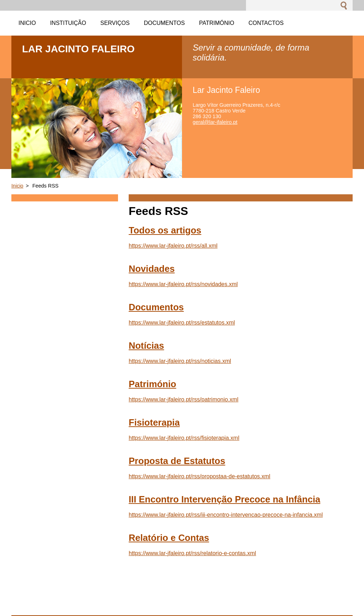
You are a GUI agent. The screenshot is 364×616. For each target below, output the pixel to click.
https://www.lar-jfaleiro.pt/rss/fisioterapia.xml (184, 438)
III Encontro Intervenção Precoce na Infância (224, 499)
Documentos (156, 307)
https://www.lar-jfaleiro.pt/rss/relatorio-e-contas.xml (192, 553)
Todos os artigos (165, 230)
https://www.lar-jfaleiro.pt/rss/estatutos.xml (182, 323)
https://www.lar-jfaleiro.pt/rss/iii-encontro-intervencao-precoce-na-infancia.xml (226, 515)
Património (152, 384)
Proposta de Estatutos (177, 461)
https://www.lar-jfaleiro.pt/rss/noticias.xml (180, 361)
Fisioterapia (154, 422)
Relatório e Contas (169, 538)
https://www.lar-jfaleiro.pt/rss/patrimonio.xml (184, 399)
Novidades (152, 269)
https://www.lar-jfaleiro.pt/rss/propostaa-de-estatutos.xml (199, 476)
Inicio (17, 186)
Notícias (146, 346)
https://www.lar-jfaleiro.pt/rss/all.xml (173, 246)
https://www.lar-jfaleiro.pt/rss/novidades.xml (183, 284)
